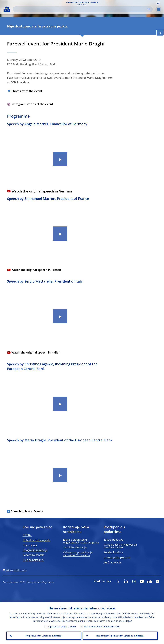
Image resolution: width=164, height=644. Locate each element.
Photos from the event (27, 91)
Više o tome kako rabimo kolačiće (102, 627)
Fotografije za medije (35, 550)
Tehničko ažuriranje (75, 547)
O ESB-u (27, 535)
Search (149, 9)
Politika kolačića (113, 552)
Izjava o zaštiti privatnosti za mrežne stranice (120, 546)
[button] (158, 3)
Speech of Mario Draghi (27, 511)
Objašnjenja (30, 545)
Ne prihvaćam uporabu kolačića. (44, 636)
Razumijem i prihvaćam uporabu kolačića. (120, 636)
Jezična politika (113, 562)
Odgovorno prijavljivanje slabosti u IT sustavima (78, 554)
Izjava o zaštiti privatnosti (62, 627)
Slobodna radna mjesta (36, 540)
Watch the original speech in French (36, 270)
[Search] (80, 9)
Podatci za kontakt (33, 555)
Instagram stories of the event (32, 104)
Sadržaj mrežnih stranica (16, 570)
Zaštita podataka (114, 540)
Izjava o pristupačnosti (117, 557)
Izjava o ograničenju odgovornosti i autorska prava (81, 541)
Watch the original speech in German (42, 191)
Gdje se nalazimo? (33, 560)
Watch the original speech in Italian (36, 352)
